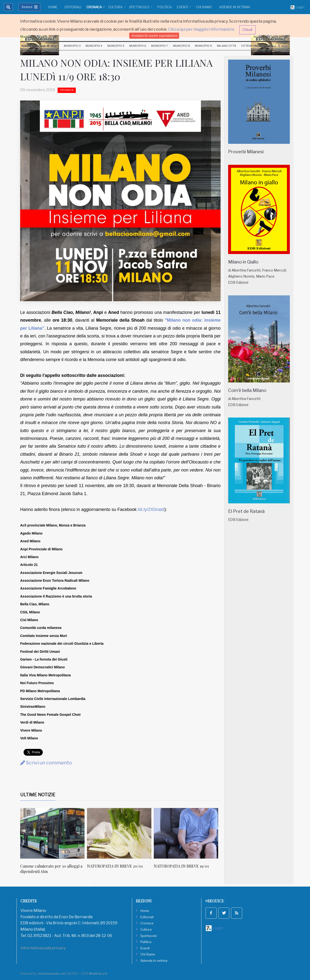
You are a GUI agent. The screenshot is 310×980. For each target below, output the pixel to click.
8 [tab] (139, 883)
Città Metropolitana (257, 46)
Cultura (116, 7)
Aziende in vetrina (235, 7)
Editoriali (73, 7)
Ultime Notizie (38, 795)
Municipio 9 (203, 46)
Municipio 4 (94, 46)
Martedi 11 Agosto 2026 (39, 36)
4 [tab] (110, 883)
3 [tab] (102, 883)
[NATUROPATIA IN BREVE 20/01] (119, 833)
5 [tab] (117, 883)
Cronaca (95, 7)
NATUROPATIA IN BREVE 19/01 (181, 866)
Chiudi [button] (247, 30)
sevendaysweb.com (52, 974)
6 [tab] (124, 883)
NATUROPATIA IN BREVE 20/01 (115, 866)
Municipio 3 (72, 46)
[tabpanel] (54, 844)
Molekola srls (98, 974)
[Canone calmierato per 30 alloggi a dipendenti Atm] (52, 833)
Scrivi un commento (46, 763)
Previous (17, 844)
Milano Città (227, 46)
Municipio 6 (138, 46)
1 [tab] (88, 883)
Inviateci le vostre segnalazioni (154, 36)
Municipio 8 (181, 46)
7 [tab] (131, 883)
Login (297, 7)
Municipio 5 (116, 46)
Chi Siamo (204, 7)
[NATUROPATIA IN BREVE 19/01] (186, 833)
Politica (164, 7)
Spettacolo (139, 7)
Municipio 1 (29, 46)
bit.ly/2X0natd (151, 509)
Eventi (183, 7)
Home (53, 7)
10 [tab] (153, 883)
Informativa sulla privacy (43, 948)
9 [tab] (146, 883)
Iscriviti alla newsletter (270, 36)
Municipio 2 (51, 46)
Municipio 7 (159, 46)
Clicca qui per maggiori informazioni (201, 29)
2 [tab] (95, 883)
